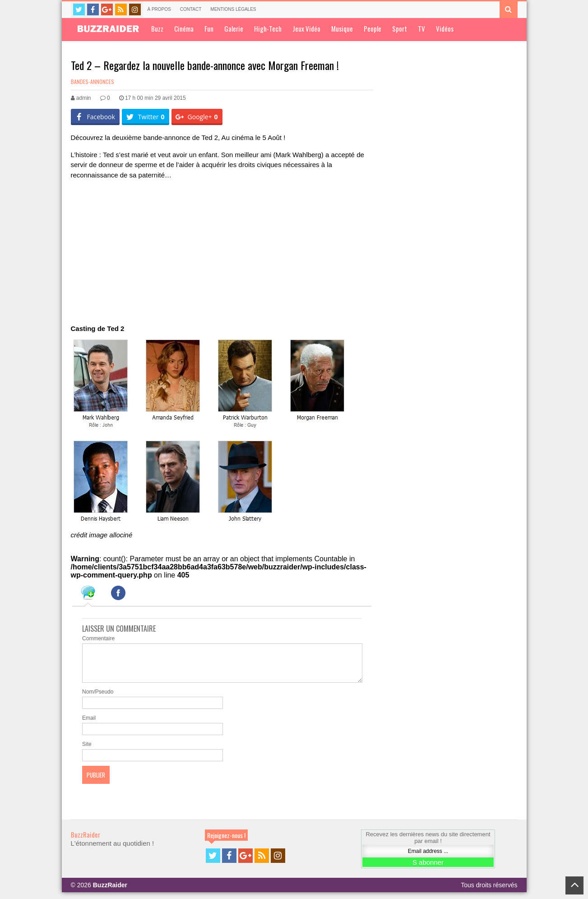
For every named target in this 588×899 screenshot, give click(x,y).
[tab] (88, 594)
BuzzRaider (86, 841)
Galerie (234, 28)
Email (89, 725)
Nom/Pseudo (98, 699)
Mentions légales (233, 9)
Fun (209, 28)
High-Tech (268, 28)
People (373, 28)
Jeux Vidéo (306, 28)
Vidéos (445, 28)
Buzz (157, 28)
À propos (159, 9)
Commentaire (98, 638)
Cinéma (184, 28)
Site (87, 751)
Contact (191, 9)
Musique (342, 28)
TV (421, 28)
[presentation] (88, 594)
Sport (400, 28)
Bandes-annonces (93, 82)
